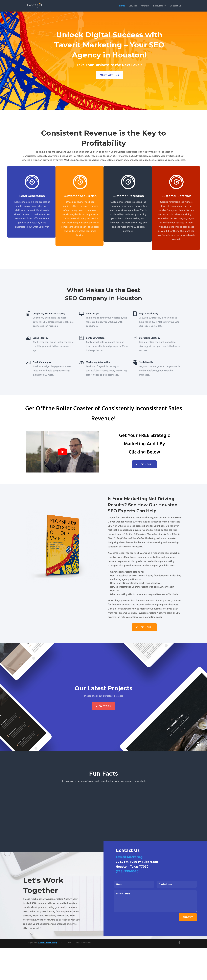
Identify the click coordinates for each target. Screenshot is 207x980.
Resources (158, 6)
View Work (103, 706)
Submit (188, 917)
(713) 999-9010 (127, 871)
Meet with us (110, 75)
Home (122, 6)
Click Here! (144, 464)
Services (133, 6)
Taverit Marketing (129, 857)
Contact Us (176, 6)
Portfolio (145, 6)
